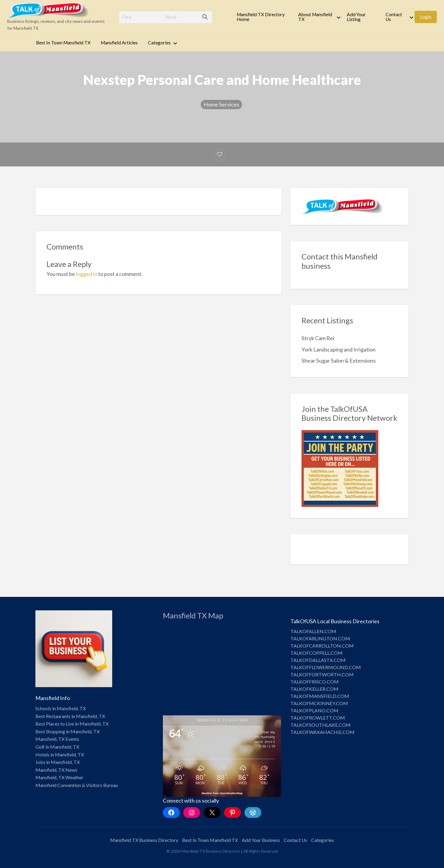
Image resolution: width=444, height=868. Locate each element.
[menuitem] (262, 17)
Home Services (221, 104)
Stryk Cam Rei (318, 338)
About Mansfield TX (315, 17)
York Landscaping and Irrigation (339, 349)
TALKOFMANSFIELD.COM (320, 696)
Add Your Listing (356, 17)
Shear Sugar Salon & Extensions (339, 361)
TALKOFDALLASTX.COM (318, 660)
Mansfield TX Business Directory (144, 840)
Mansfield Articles (119, 43)
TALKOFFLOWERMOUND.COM (326, 667)
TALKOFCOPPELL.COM (316, 653)
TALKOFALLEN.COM (313, 631)
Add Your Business (261, 840)
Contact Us (394, 17)
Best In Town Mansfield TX (63, 43)
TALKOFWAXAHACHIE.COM (322, 732)
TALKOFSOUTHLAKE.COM (321, 725)
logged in (87, 274)
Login (426, 17)
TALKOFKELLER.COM (314, 689)
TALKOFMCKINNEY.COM (319, 703)
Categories (159, 43)
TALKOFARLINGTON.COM (320, 638)
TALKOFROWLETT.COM (318, 718)
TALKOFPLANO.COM (314, 710)
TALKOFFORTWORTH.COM (322, 674)
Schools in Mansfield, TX (61, 708)
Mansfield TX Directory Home (261, 17)
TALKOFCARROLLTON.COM (322, 646)
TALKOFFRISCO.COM (315, 682)
